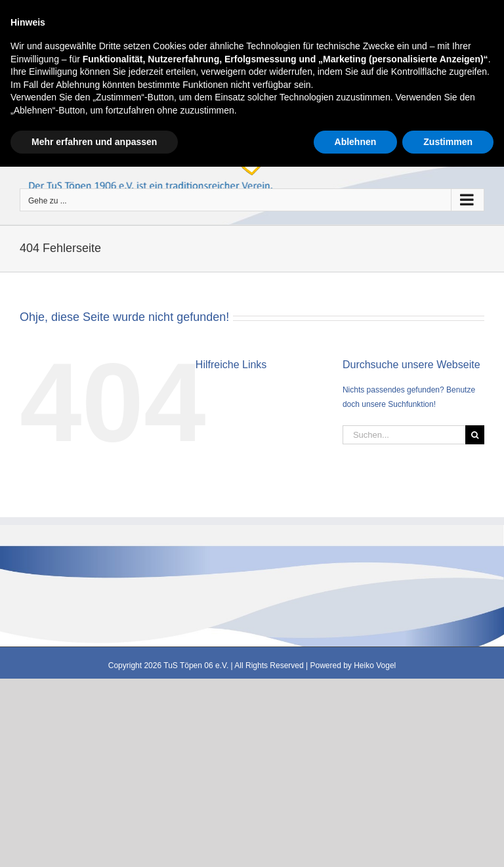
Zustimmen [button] (448, 841)
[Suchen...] (404, 435)
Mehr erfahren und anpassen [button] (94, 841)
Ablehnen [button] (356, 841)
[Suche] (475, 435)
